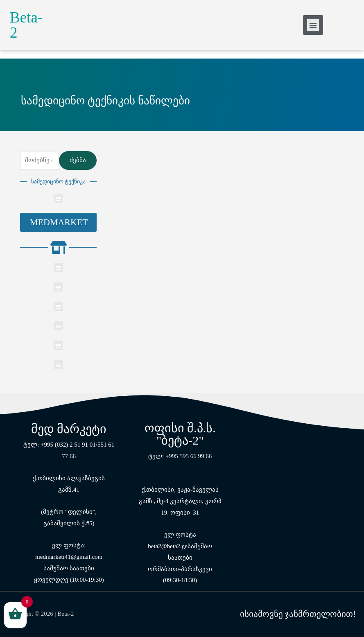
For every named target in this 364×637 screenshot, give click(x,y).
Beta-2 (26, 25)
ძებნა (78, 160)
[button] (58, 222)
